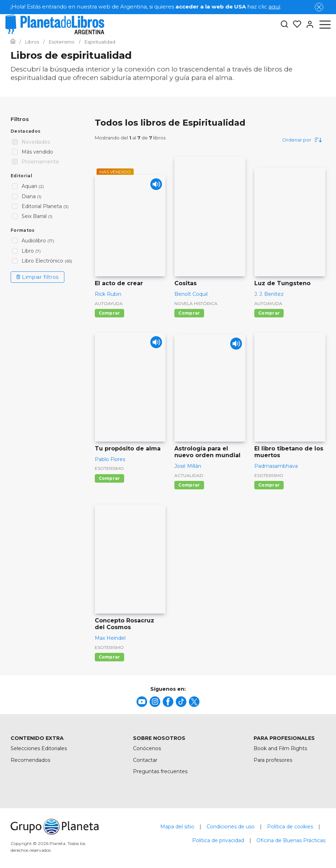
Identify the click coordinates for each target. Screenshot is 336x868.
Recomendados (30, 760)
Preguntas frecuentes (160, 771)
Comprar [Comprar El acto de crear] (109, 313)
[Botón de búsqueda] (284, 25)
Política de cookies (290, 827)
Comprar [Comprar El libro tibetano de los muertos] (269, 485)
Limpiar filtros (37, 277)
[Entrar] (308, 24)
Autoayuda (109, 303)
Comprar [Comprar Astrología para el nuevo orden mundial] (189, 485)
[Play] (154, 186)
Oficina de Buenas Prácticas (291, 840)
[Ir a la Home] (13, 42)
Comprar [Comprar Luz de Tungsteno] (269, 313)
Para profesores (273, 760)
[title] (142, 702)
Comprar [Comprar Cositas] (189, 313)
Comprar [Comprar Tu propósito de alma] (109, 478)
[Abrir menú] (325, 24)
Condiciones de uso (231, 827)
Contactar (145, 760)
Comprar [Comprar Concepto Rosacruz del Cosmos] (109, 657)
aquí (274, 7)
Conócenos (147, 748)
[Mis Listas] (295, 24)
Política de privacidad (218, 840)
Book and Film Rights (280, 748)
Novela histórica (196, 303)
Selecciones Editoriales (39, 748)
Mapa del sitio (177, 827)
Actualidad (189, 475)
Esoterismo (109, 468)
